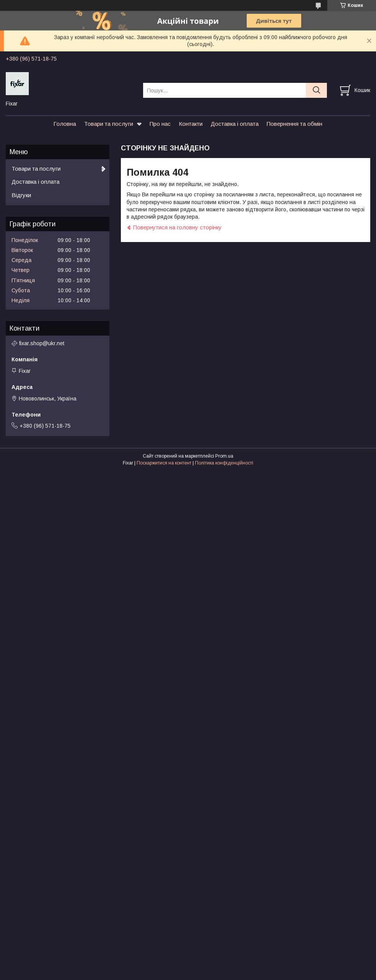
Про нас (160, 124)
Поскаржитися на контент (164, 463)
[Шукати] (316, 90)
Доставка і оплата (235, 124)
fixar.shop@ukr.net (42, 343)
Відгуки (21, 195)
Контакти (191, 124)
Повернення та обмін (294, 124)
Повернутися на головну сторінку (177, 227)
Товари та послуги (109, 124)
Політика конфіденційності (224, 463)
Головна (65, 124)
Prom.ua (224, 456)
